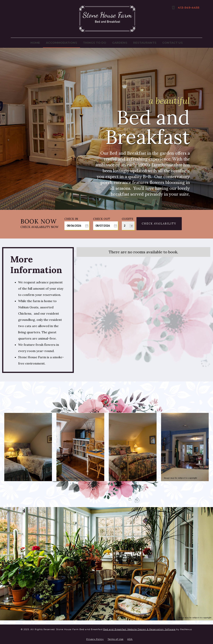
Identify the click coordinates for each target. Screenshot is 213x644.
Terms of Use (115, 639)
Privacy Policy (95, 639)
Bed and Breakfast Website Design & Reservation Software (139, 629)
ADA (130, 639)
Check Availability (159, 224)
